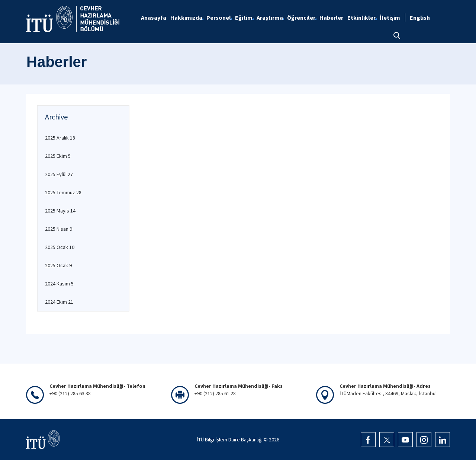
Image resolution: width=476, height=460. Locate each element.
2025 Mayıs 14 (60, 211)
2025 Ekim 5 (58, 156)
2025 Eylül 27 (59, 174)
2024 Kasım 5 (59, 284)
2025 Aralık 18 (60, 138)
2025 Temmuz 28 (63, 192)
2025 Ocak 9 (58, 265)
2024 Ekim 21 (59, 302)
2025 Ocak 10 (60, 247)
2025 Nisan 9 (59, 229)
